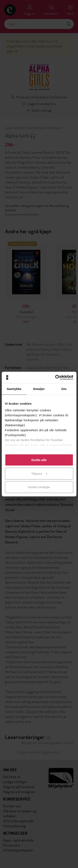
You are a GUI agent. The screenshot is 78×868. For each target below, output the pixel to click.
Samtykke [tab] (14, 389)
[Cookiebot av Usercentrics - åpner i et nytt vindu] (56, 377)
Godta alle (39, 460)
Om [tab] (64, 389)
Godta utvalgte (39, 487)
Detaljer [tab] (39, 389)
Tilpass (39, 473)
